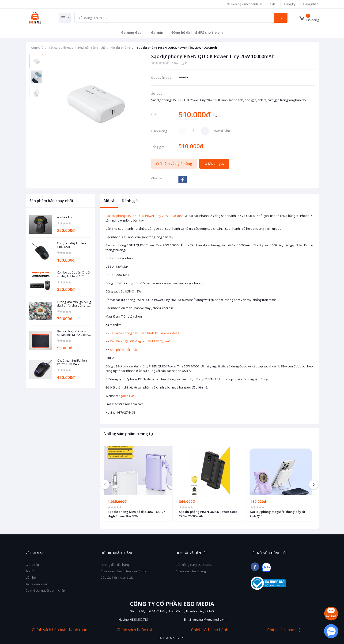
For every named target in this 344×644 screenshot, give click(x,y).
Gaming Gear (132, 32)
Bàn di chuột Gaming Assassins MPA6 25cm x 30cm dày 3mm (74, 333)
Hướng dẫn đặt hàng (115, 565)
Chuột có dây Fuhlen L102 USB (71, 245)
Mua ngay (214, 164)
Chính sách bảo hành (210, 630)
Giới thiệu (32, 565)
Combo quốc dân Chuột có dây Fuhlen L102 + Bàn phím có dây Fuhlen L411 (74, 274)
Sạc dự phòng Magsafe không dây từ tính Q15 (278, 514)
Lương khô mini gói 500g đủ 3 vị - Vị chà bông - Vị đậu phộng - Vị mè (74, 304)
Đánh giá (130, 201)
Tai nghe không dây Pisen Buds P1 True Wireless (145, 333)
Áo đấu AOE (65, 217)
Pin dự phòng (120, 48)
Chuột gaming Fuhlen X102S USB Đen (72, 362)
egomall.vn (126, 396)
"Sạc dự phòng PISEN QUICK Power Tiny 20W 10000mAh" (177, 48)
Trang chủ (36, 48)
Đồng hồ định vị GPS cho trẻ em (197, 32)
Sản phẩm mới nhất (123, 350)
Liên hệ (31, 577)
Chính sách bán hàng (191, 571)
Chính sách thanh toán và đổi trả (124, 571)
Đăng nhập (311, 4)
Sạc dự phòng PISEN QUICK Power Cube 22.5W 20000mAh (208, 514)
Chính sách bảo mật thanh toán (60, 630)
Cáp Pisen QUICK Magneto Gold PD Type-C (140, 341)
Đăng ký (290, 4)
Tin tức (30, 571)
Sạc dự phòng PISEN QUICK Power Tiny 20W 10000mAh (145, 216)
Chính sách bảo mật (285, 630)
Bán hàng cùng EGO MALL (194, 565)
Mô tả (109, 201)
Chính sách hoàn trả (134, 630)
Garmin (157, 32)
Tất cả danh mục (61, 48)
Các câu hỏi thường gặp (117, 577)
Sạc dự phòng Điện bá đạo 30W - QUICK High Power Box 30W (136, 514)
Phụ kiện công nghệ (92, 48)
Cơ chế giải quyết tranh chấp (45, 590)
